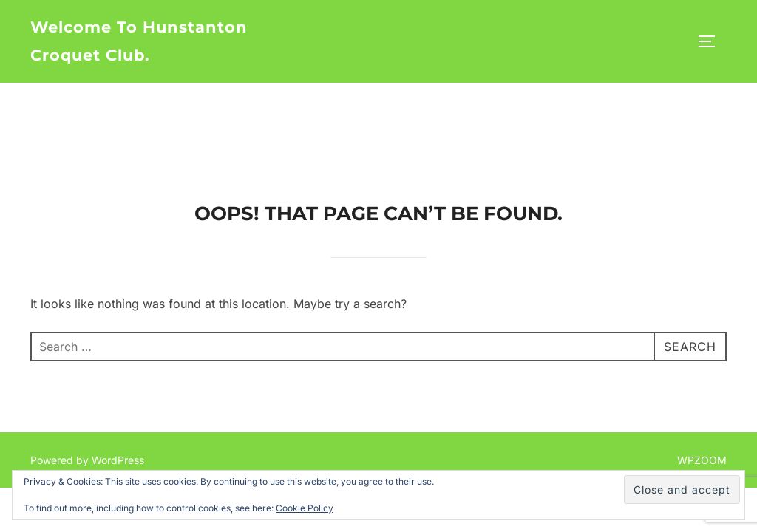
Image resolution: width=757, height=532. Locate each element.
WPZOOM (702, 377)
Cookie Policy (305, 508)
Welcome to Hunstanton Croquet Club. (139, 41)
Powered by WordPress (87, 377)
